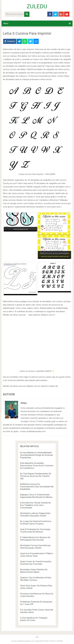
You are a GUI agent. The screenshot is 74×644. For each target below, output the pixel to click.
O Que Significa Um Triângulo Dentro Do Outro (34, 619)
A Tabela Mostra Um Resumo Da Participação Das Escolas (35, 539)
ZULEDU (37, 6)
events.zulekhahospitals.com (23, 641)
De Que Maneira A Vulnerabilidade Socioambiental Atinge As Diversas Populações (37, 455)
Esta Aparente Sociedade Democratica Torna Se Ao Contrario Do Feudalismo (37, 466)
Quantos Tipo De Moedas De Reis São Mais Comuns (36, 579)
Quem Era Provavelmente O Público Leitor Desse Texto (37, 555)
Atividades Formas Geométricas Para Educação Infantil (35, 547)
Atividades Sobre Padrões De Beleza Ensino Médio (34, 571)
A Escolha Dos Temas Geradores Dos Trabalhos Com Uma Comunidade (36, 505)
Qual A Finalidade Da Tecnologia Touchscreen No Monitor (35, 530)
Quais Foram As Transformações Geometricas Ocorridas (36, 563)
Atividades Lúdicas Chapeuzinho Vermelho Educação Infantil (35, 514)
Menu (6, 23)
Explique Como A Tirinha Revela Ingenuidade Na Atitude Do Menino (36, 496)
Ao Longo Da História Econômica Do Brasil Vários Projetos (36, 522)
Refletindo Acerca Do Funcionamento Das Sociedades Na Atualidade (37, 487)
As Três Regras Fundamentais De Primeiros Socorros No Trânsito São (36, 476)
